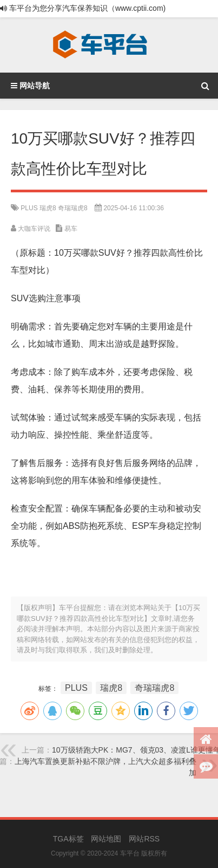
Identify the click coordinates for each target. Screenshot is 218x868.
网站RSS (144, 839)
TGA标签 (68, 839)
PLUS (29, 208)
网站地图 (106, 839)
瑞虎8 (48, 208)
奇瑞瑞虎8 (73, 208)
